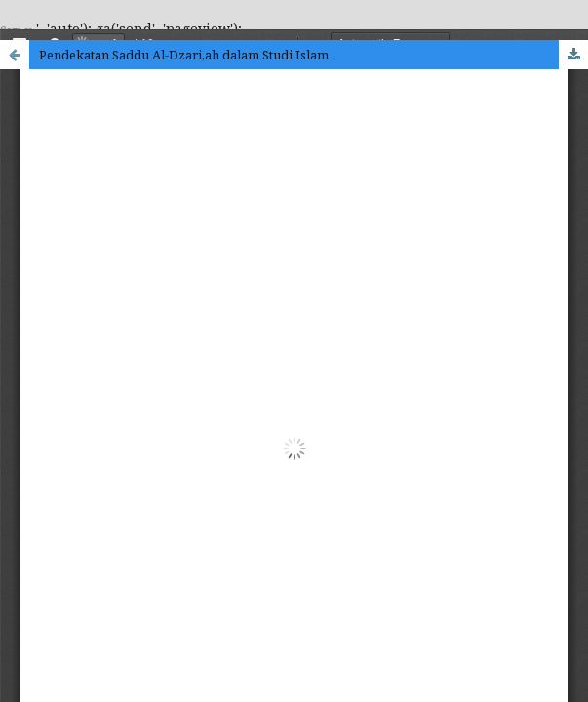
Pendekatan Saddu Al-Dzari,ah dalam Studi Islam (184, 55)
